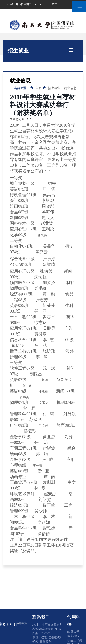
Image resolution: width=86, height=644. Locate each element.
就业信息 (70, 88)
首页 (39, 88)
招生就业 (54, 88)
